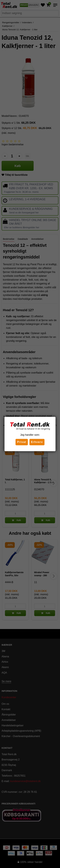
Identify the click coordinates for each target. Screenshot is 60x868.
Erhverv (37, 442)
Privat (22, 442)
